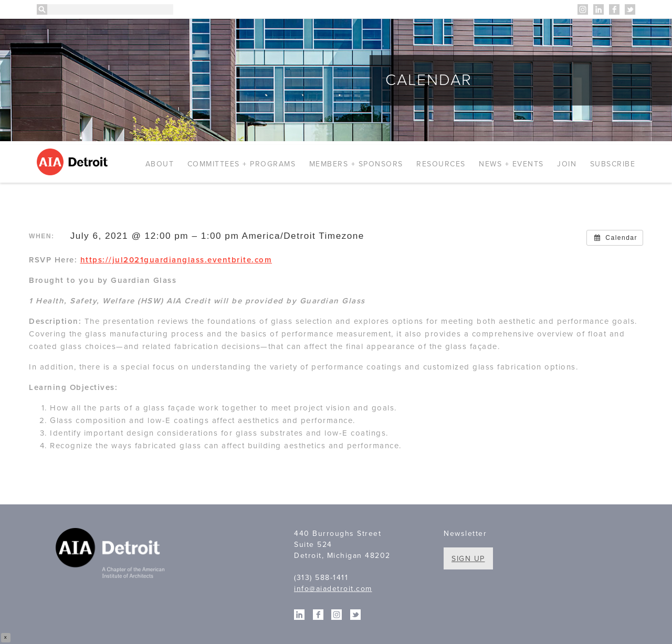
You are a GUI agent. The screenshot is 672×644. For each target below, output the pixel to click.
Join (567, 164)
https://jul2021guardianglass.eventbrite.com (176, 260)
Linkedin (598, 9)
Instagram (583, 9)
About (160, 164)
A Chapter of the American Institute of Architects (112, 555)
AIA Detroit (74, 162)
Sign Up (468, 559)
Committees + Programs (242, 164)
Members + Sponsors (356, 164)
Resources (441, 164)
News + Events (511, 164)
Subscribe (613, 164)
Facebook (614, 9)
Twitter (630, 9)
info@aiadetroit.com (333, 589)
